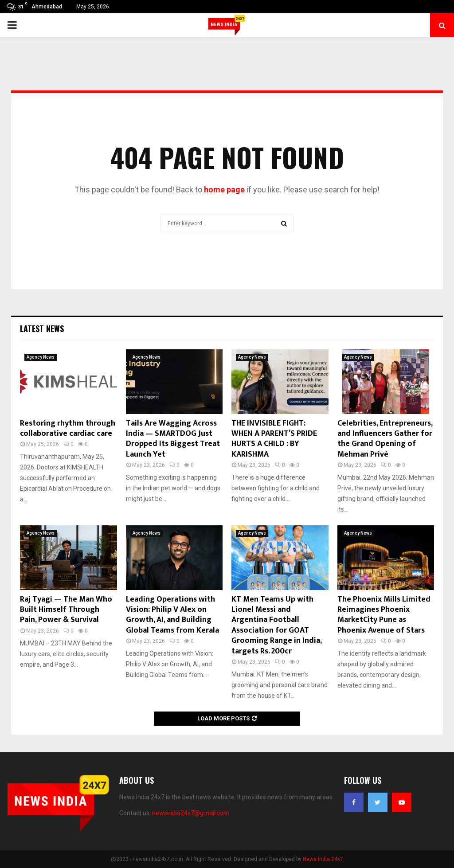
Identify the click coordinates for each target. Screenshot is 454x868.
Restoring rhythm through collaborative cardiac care (68, 428)
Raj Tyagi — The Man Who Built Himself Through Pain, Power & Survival (66, 610)
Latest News (42, 328)
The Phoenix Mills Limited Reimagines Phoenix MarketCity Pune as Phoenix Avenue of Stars (384, 615)
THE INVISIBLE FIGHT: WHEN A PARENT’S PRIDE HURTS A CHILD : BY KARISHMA (274, 439)
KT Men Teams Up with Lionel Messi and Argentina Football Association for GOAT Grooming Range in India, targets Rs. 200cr (276, 625)
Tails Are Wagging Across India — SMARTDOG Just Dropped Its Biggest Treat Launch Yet (173, 439)
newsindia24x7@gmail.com (191, 813)
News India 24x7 (323, 859)
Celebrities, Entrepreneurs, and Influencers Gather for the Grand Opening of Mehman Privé (385, 439)
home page (224, 190)
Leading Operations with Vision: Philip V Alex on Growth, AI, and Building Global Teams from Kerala (172, 615)
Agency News (41, 357)
